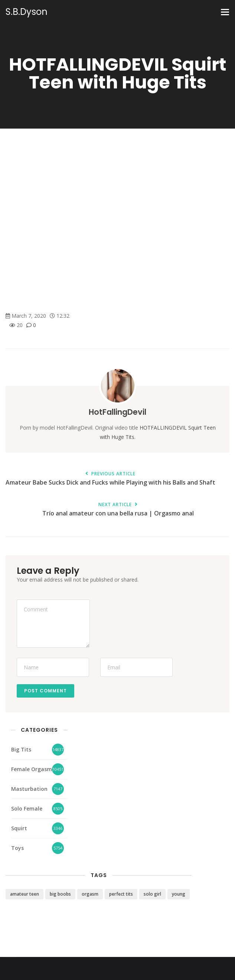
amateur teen (25, 894)
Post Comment (45, 691)
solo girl (152, 894)
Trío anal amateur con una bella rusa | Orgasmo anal (118, 510)
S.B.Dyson (27, 12)
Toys (17, 848)
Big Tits (21, 749)
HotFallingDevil (117, 412)
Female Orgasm (32, 769)
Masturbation (29, 789)
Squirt (19, 828)
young (179, 894)
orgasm (90, 894)
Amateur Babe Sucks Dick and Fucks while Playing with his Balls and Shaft (110, 479)
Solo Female (27, 808)
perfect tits (121, 894)
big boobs (60, 894)
